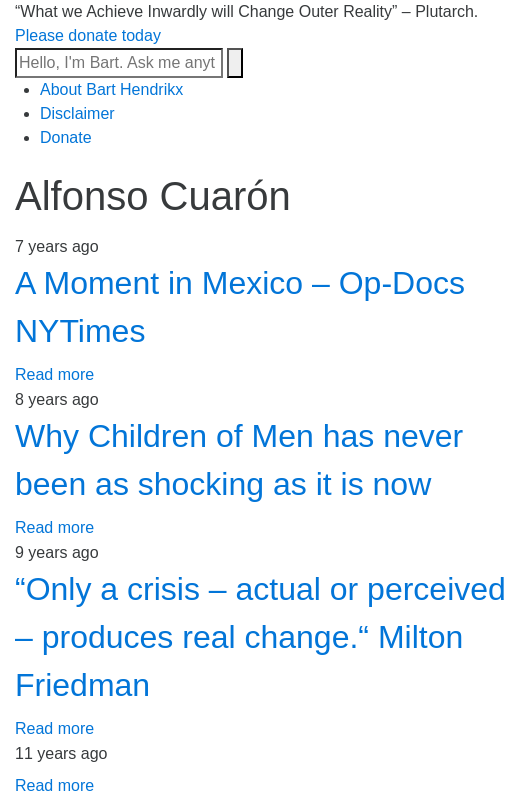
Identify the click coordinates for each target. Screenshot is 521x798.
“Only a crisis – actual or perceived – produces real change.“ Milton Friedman (260, 637)
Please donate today (88, 35)
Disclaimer (77, 113)
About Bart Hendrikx (111, 89)
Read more (54, 374)
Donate (66, 137)
